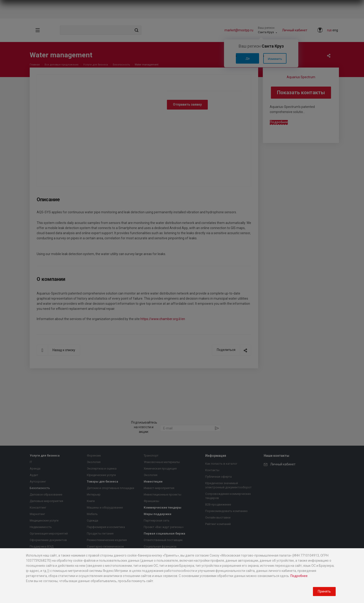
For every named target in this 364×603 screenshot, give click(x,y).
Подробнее (299, 576)
